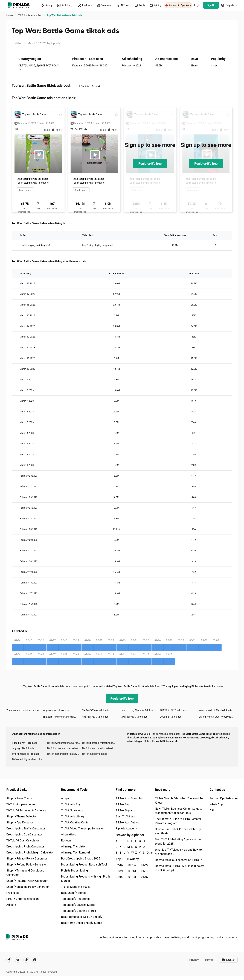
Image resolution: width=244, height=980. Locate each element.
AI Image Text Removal (75, 853)
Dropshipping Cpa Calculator (24, 834)
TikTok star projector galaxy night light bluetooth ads (64, 754)
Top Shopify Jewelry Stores (78, 905)
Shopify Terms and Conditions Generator (25, 873)
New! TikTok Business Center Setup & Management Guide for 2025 (178, 811)
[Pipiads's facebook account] (9, 960)
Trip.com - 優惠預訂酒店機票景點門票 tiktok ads (62, 717)
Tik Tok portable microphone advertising (99, 743)
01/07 (145, 877)
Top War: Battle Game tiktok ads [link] (65, 15)
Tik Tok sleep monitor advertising (99, 748)
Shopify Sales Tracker (20, 798)
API (212, 810)
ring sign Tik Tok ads (23, 748)
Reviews (66, 840)
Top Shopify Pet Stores (75, 899)
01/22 (145, 865)
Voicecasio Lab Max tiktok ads (215, 710)
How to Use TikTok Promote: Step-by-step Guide (178, 831)
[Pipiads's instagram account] (35, 960)
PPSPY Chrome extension (23, 899)
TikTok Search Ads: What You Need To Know (179, 801)
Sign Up (211, 5)
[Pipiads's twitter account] (18, 960)
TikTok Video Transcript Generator (82, 828)
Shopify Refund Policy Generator (27, 865)
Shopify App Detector (20, 822)
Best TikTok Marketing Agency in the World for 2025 (178, 842)
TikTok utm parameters (21, 804)
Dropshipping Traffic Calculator (26, 828)
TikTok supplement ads (95, 754)
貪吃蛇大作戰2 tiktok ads (173, 710)
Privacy (194, 960)
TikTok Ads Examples (129, 798)
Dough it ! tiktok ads (171, 717)
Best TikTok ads (126, 816)
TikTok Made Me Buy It (75, 887)
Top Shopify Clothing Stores (78, 911)
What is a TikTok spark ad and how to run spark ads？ (178, 852)
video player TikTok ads (24, 743)
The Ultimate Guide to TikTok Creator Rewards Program (178, 821)
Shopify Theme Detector (21, 816)
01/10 (145, 871)
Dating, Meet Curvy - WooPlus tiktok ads (218, 717)
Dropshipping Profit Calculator (25, 847)
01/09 (120, 877)
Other (147, 853)
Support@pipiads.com (224, 798)
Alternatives (69, 834)
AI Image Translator (73, 847)
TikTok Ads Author (127, 822)
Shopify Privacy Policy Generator (27, 859)
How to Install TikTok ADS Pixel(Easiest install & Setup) (180, 868)
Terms (208, 960)
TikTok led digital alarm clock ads (29, 759)
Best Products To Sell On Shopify (82, 917)
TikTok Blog (123, 804)
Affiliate (11, 905)
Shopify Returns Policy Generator (27, 881)
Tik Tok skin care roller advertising (64, 748)
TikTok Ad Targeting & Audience (26, 810)
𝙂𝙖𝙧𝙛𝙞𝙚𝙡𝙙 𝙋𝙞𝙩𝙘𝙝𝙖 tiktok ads (95, 710)
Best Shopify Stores (73, 893)
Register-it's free (150, 164)
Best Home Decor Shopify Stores (82, 923)
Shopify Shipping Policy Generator (28, 887)
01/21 (120, 871)
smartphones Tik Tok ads (26, 754)
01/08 (132, 877)
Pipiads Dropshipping (74, 871)
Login (197, 5)
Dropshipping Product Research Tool (84, 865)
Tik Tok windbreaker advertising (64, 743)
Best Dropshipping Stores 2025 (80, 859)
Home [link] (10, 15)
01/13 (132, 871)
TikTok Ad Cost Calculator (23, 840)
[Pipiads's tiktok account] (26, 960)
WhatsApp (216, 804)
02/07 (120, 865)
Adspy (65, 798)
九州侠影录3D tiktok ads (95, 717)
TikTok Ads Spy (71, 804)
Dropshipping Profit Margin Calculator (30, 853)
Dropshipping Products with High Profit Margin (85, 879)
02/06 (132, 865)
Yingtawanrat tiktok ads (56, 710)
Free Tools (13, 893)
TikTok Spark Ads (72, 810)
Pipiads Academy (127, 828)
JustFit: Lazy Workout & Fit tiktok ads (140, 710)
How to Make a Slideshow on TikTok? (178, 860)
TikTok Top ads (125, 810)
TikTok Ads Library (73, 816)
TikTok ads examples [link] (30, 15)
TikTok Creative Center (75, 822)
